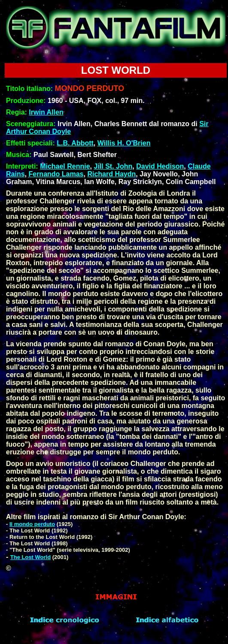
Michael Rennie (65, 166)
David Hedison (160, 166)
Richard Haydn (111, 174)
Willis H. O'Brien (124, 143)
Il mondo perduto (32, 524)
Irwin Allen (46, 112)
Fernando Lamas (56, 174)
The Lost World (30, 557)
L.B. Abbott (75, 143)
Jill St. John (113, 166)
